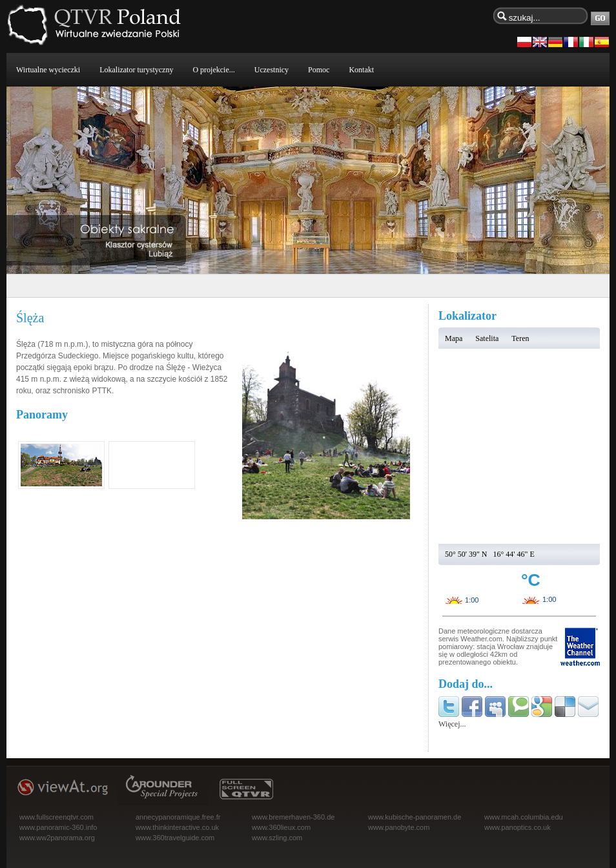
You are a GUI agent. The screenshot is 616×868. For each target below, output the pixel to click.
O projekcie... (213, 70)
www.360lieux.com (281, 827)
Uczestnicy (272, 70)
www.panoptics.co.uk (518, 827)
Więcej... (452, 724)
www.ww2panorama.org (57, 838)
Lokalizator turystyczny (136, 70)
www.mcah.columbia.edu (524, 817)
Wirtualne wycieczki (48, 70)
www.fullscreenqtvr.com (56, 817)
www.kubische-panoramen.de (415, 817)
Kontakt (361, 70)
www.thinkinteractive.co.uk (177, 827)
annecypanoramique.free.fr (178, 817)
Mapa (454, 338)
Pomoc (319, 70)
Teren (520, 338)
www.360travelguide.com (175, 838)
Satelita (487, 338)
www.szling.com (277, 838)
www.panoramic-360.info (58, 827)
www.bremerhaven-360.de (293, 817)
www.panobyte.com (399, 827)
